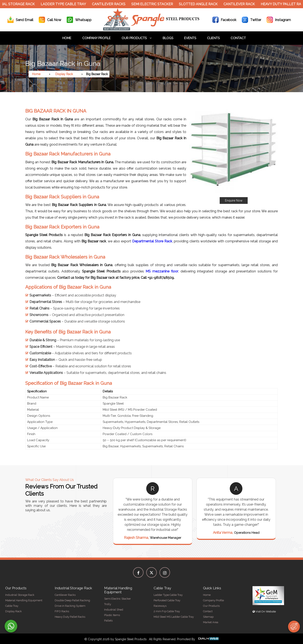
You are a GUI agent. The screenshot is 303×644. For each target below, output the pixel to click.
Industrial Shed (114, 610)
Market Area (211, 622)
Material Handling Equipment (24, 600)
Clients (213, 38)
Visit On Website (264, 611)
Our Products (137, 38)
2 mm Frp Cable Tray (167, 611)
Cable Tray (12, 606)
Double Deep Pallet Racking (72, 600)
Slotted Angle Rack (200, 4)
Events (190, 38)
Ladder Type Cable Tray (65, 4)
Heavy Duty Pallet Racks (70, 617)
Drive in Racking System (70, 606)
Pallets (108, 621)
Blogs (168, 38)
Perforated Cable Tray (167, 600)
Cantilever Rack (241, 4)
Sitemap (208, 617)
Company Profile (96, 38)
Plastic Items (112, 615)
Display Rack (64, 74)
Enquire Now (234, 201)
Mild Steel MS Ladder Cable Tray (174, 617)
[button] (234, 154)
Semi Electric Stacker (154, 4)
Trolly (108, 604)
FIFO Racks (62, 611)
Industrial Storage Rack (20, 595)
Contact (238, 38)
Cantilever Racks (110, 4)
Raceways (160, 606)
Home (67, 38)
